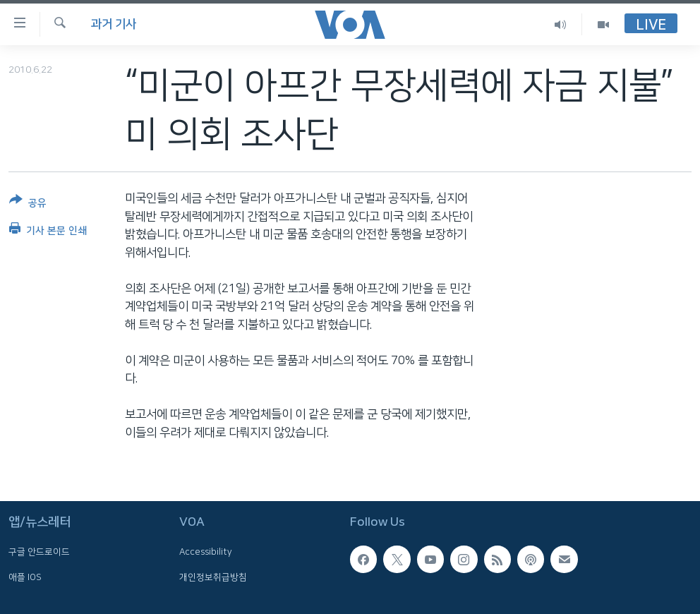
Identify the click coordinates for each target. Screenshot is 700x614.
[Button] (28, 204)
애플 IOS (25, 577)
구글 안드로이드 (39, 553)
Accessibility (206, 553)
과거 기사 (114, 24)
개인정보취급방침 (213, 577)
